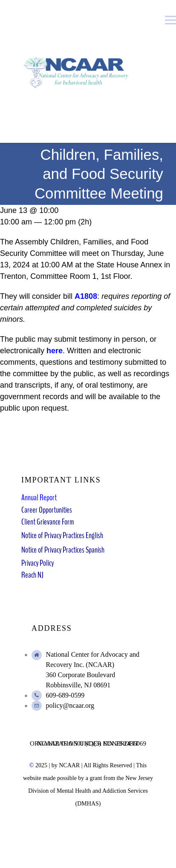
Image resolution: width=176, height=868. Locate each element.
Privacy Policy (38, 563)
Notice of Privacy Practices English (62, 535)
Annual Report (39, 498)
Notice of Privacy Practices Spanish (63, 550)
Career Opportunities (47, 510)
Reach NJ (32, 575)
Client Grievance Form (48, 522)
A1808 (86, 296)
